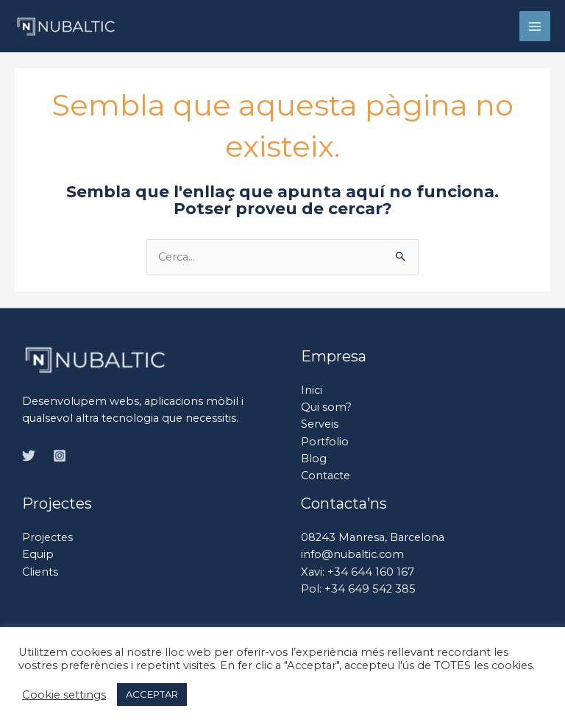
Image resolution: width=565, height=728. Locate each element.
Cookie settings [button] (64, 695)
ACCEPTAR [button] (152, 694)
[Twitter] (29, 456)
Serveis (320, 424)
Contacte (326, 476)
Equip (38, 554)
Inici (312, 390)
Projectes (47, 537)
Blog (314, 459)
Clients (40, 572)
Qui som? (326, 407)
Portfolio (325, 442)
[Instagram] (60, 456)
